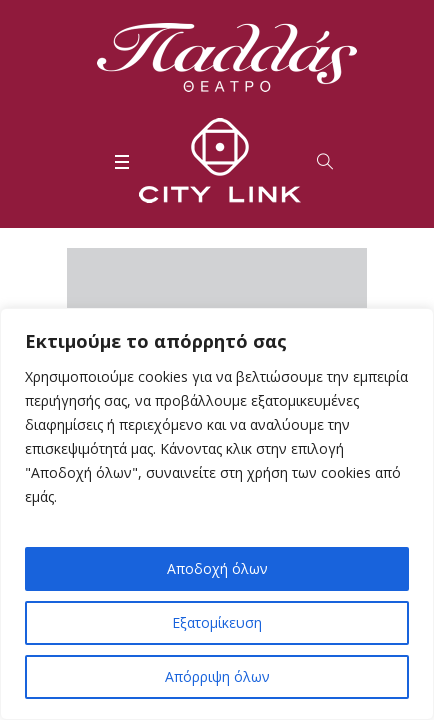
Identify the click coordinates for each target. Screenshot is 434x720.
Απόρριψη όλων (217, 676)
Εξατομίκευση (217, 622)
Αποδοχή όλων (217, 568)
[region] (217, 514)
